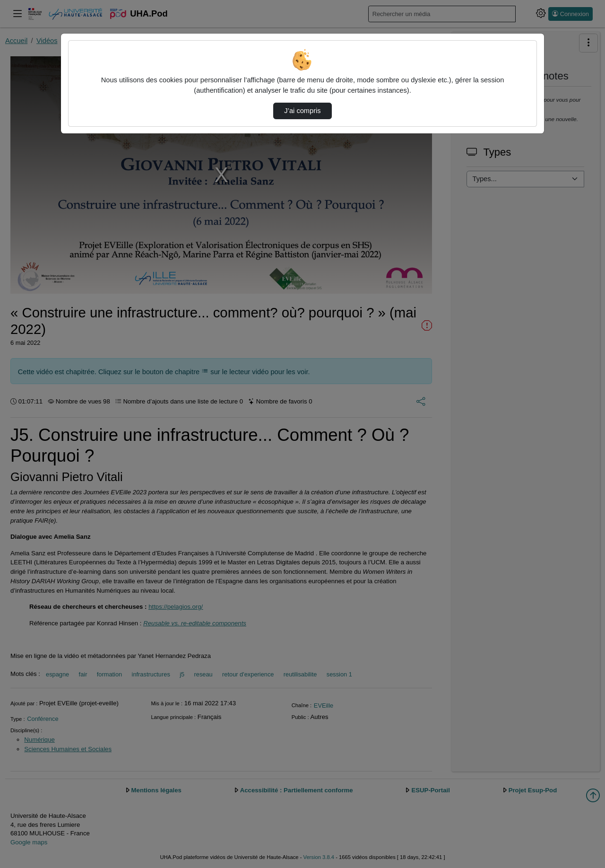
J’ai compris (302, 111)
